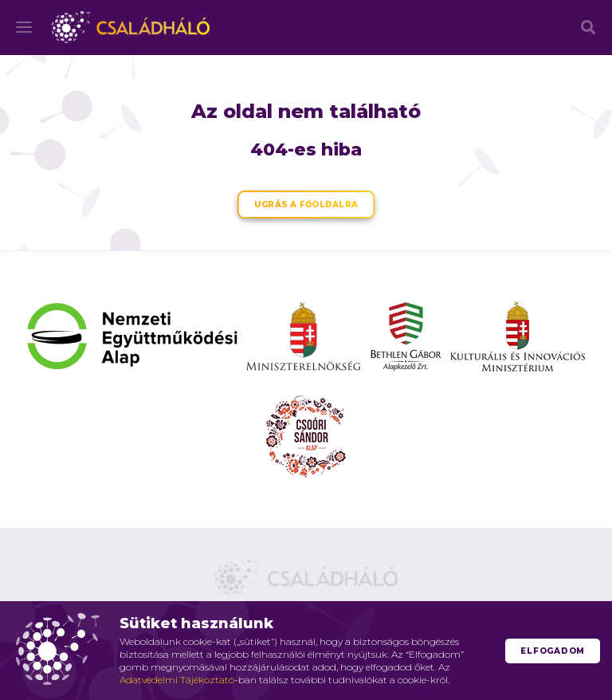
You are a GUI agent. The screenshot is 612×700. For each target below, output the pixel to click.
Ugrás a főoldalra (306, 204)
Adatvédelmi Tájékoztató (177, 680)
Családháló (131, 27)
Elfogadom (553, 651)
